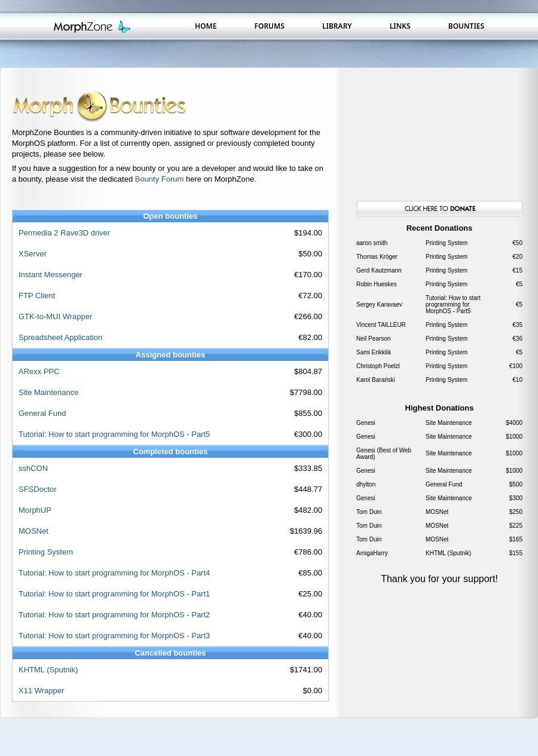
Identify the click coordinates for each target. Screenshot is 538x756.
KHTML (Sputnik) (48, 670)
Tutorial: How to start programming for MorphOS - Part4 (114, 573)
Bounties (466, 26)
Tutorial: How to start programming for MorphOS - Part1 (114, 594)
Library (337, 26)
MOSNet (33, 531)
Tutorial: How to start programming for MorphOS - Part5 (114, 434)
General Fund (42, 413)
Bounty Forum (160, 179)
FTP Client (37, 296)
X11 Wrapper (41, 691)
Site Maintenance (48, 392)
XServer (33, 254)
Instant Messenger (51, 275)
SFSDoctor (38, 489)
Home (206, 26)
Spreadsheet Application (60, 337)
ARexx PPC (39, 371)
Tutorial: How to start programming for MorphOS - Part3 (114, 636)
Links (400, 26)
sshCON (33, 468)
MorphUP (35, 510)
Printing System (46, 552)
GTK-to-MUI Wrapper (55, 316)
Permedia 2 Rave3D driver (64, 233)
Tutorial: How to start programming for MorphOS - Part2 (114, 615)
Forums (269, 26)
